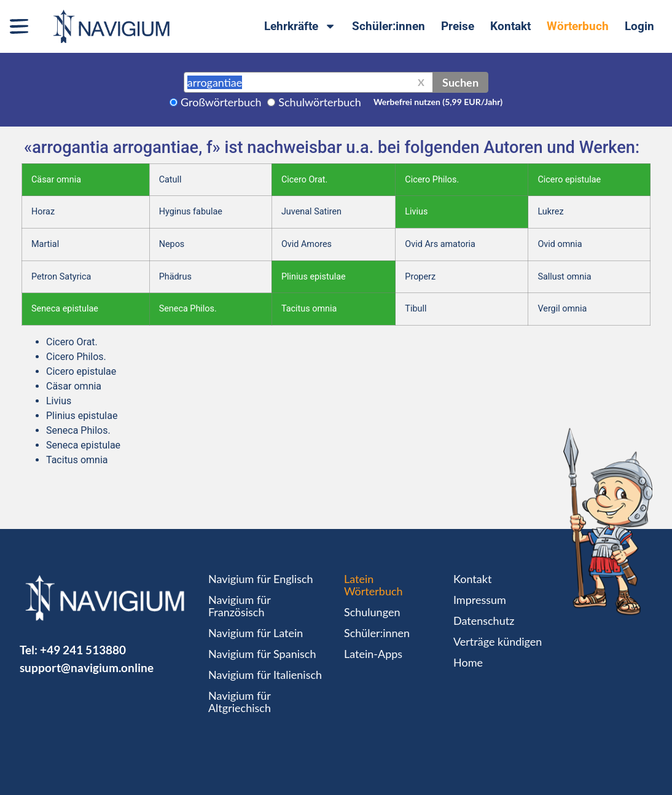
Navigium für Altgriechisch (240, 702)
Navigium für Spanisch (262, 654)
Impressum (480, 600)
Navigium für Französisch (240, 606)
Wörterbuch (578, 26)
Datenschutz (484, 621)
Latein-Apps (373, 654)
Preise (458, 26)
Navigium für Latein (256, 633)
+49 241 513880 (83, 650)
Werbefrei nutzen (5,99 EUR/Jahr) (438, 102)
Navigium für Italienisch (265, 675)
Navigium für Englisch (261, 579)
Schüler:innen (389, 26)
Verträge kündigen (498, 641)
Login (639, 26)
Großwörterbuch (221, 102)
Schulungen (372, 612)
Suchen (460, 82)
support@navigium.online (87, 668)
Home (468, 662)
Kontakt (510, 26)
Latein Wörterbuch (373, 585)
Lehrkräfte (300, 26)
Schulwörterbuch (320, 102)
